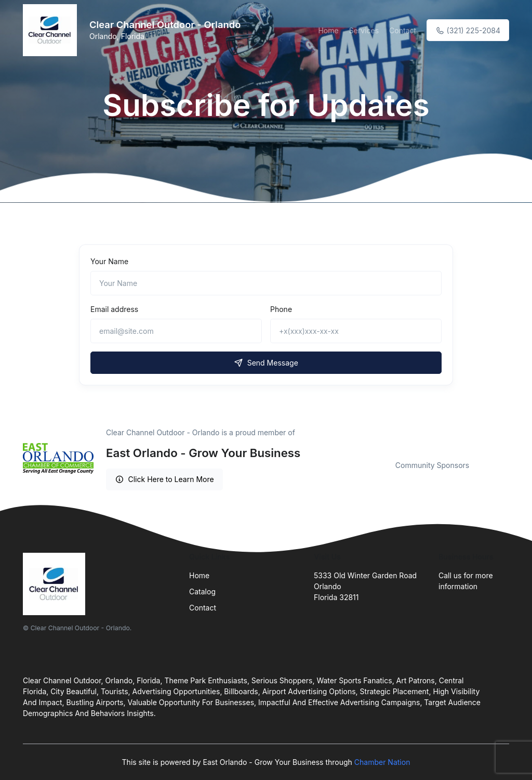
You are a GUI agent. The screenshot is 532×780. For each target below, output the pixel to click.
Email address (114, 309)
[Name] (266, 283)
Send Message (266, 363)
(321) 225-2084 (468, 30)
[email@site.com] (176, 331)
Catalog (202, 591)
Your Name (109, 261)
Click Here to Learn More (164, 479)
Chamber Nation (382, 762)
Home (328, 30)
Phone (281, 309)
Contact (403, 30)
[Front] (52, 30)
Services (364, 30)
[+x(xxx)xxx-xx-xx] (356, 331)
